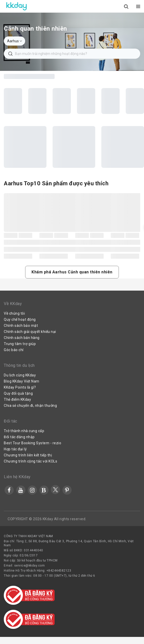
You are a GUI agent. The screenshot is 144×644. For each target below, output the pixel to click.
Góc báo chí (14, 350)
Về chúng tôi (14, 313)
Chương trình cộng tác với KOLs (30, 461)
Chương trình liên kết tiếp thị (28, 455)
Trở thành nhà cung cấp (24, 431)
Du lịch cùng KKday (20, 375)
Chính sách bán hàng (22, 338)
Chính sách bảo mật (21, 326)
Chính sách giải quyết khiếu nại (30, 332)
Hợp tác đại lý (15, 449)
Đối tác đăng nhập (19, 437)
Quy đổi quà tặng (18, 393)
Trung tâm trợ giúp (20, 344)
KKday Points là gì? (20, 387)
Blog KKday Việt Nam (22, 381)
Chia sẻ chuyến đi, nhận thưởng (30, 406)
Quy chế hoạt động (20, 319)
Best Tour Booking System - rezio (33, 443)
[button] (72, 272)
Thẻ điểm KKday (17, 399)
